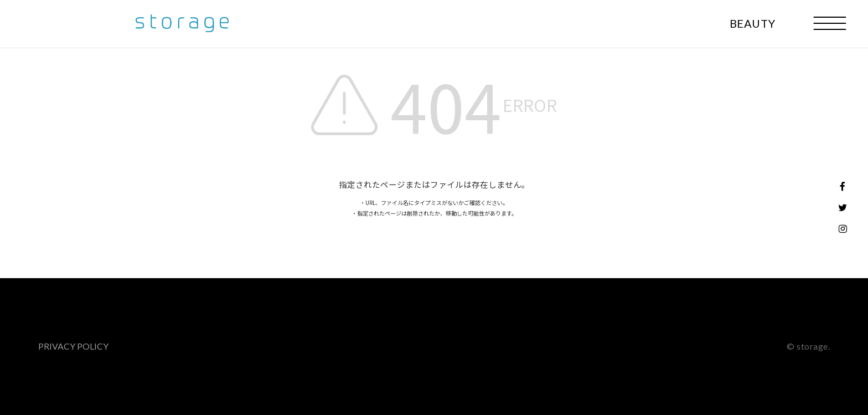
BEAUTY (753, 23)
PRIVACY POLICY (73, 346)
